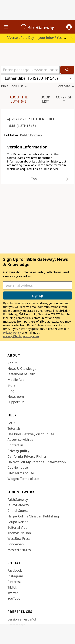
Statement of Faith (21, 374)
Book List (45, 99)
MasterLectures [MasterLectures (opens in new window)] (19, 550)
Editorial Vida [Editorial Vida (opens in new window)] (17, 527)
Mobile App (16, 380)
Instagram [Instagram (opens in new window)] (15, 576)
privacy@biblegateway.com (21, 336)
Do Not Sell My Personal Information (37, 462)
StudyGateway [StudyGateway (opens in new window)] (18, 505)
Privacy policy (18, 451)
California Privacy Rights (27, 456)
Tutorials (14, 428)
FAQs (11, 423)
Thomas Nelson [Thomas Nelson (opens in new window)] (19, 533)
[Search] (67, 70)
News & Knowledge (22, 369)
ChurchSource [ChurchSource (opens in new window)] (18, 511)
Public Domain (31, 135)
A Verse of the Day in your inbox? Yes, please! (40, 38)
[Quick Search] (30, 70)
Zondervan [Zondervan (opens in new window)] (16, 544)
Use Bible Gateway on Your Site (31, 434)
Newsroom (16, 397)
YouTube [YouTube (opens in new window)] (14, 598)
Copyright (64, 99)
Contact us (16, 445)
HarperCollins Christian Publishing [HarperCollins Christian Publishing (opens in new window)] (33, 516)
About (12, 363)
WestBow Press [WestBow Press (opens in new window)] (19, 539)
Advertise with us (20, 440)
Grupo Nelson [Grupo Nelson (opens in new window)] (18, 522)
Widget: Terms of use (23, 479)
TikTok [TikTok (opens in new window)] (12, 587)
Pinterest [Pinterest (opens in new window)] (14, 582)
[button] (69, 27)
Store (12, 385)
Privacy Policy (12, 333)
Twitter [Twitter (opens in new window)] (13, 593)
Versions (19, 119)
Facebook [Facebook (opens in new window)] (15, 570)
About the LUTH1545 (19, 99)
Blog (11, 391)
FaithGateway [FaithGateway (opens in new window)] (18, 500)
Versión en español (22, 619)
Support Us (16, 402)
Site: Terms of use (21, 473)
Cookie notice (18, 467)
